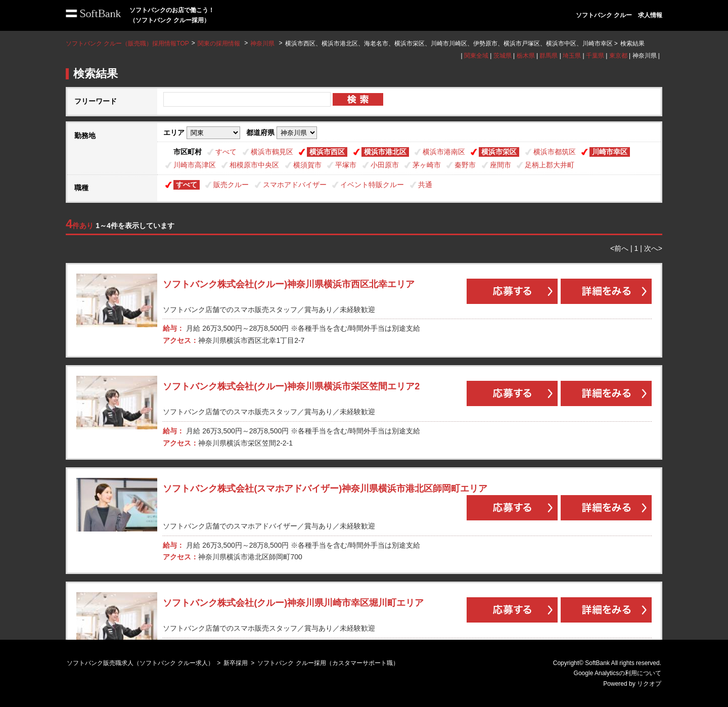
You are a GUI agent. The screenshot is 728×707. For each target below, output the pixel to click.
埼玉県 (572, 56)
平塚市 (346, 165)
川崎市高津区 (195, 165)
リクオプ (649, 684)
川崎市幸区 (610, 152)
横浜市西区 (327, 152)
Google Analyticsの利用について (618, 673)
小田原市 (385, 165)
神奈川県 (262, 43)
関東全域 (476, 56)
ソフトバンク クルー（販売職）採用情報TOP (127, 43)
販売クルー (231, 185)
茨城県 (503, 56)
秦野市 (465, 165)
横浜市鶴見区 (272, 152)
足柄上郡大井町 (550, 165)
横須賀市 (307, 165)
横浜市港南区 (444, 152)
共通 (425, 185)
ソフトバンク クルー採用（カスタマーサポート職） (328, 663)
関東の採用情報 (220, 43)
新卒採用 (236, 663)
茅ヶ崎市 (427, 165)
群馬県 (549, 56)
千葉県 (595, 56)
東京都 (618, 56)
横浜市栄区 (499, 152)
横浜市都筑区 (555, 152)
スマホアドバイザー (295, 185)
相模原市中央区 (254, 165)
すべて (226, 152)
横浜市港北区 (385, 152)
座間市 (500, 165)
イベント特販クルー (372, 185)
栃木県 (526, 56)
